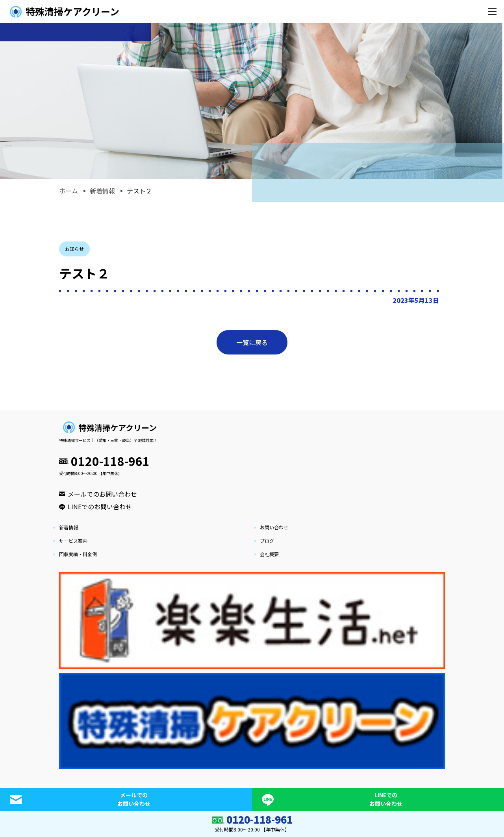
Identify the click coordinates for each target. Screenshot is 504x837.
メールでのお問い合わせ (102, 494)
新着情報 (102, 191)
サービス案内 (73, 541)
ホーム (69, 191)
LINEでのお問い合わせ (100, 507)
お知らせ (74, 249)
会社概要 (269, 554)
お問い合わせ (274, 527)
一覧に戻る (252, 342)
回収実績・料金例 (78, 554)
